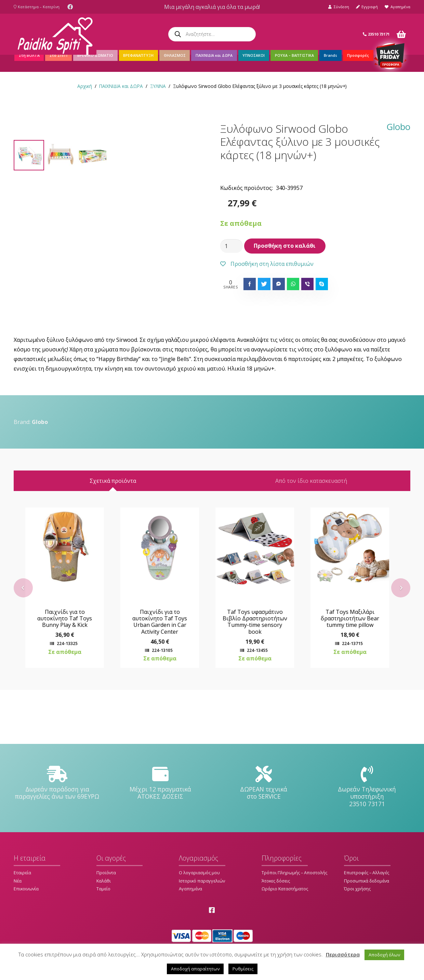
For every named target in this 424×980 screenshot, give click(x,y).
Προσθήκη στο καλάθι (285, 246)
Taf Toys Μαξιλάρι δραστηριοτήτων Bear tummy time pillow (355, 672)
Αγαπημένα (190, 889)
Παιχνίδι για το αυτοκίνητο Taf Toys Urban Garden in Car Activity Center (164, 676)
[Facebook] (70, 7)
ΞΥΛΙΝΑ (158, 86)
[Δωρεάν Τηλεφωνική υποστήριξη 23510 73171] (367, 774)
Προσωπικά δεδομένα (367, 881)
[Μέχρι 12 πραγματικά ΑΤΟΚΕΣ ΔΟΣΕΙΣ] (160, 774)
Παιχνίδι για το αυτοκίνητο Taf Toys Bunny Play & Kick (69, 672)
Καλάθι (104, 881)
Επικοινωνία (26, 889)
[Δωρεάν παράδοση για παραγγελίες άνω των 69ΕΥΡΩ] (57, 774)
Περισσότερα (343, 954)
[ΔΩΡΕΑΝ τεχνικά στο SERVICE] (264, 774)
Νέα (18, 881)
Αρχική (85, 86)
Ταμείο (103, 889)
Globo (398, 127)
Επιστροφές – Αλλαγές (367, 873)
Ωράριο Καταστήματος (285, 889)
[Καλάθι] (401, 34)
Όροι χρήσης (357, 889)
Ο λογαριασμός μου (199, 873)
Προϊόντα (106, 873)
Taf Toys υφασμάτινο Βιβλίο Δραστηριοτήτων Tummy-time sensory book (260, 676)
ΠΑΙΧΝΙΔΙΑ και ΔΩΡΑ (121, 86)
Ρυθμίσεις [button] (243, 969)
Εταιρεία (22, 873)
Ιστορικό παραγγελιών (202, 881)
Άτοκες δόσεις (276, 881)
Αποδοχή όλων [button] (384, 955)
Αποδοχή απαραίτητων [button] (195, 969)
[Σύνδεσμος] (55, 34)
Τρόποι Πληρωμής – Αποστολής (294, 873)
